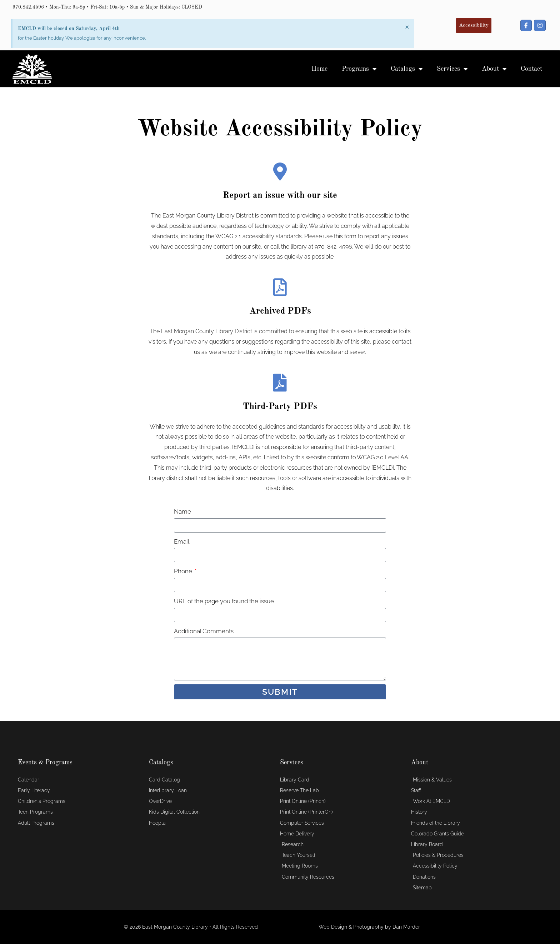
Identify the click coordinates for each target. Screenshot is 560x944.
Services (452, 69)
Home (319, 69)
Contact (531, 69)
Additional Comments (204, 631)
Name (182, 511)
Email (182, 541)
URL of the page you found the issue (224, 601)
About (494, 69)
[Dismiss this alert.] (407, 27)
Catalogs (407, 69)
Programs (359, 69)
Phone (184, 571)
